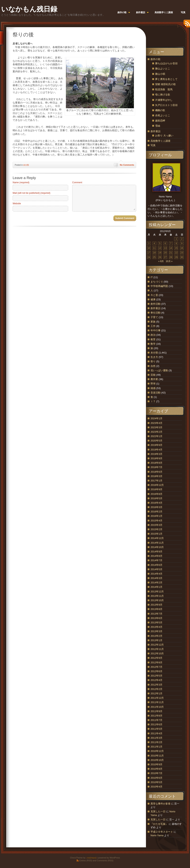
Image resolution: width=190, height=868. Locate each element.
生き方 (154, 357)
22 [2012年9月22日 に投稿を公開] (176, 253)
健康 (153, 299)
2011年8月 (156, 716)
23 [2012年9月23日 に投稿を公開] (182, 253)
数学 (153, 344)
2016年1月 (156, 516)
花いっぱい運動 (159, 370)
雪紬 (158, 126)
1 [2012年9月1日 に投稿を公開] (176, 239)
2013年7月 (156, 614)
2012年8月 (156, 662)
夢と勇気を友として (166, 79)
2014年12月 (157, 538)
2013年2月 (156, 636)
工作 (153, 326)
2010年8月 (156, 769)
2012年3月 (156, 685)
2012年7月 (156, 667)
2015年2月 (156, 529)
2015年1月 (156, 534)
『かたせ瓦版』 (159, 824)
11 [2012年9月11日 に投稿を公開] (154, 248)
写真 (153, 145)
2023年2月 (156, 432)
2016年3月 (156, 507)
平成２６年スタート (162, 832)
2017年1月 (156, 481)
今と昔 (154, 295)
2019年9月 (156, 445)
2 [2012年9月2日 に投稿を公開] (182, 239)
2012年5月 (156, 676)
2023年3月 (156, 427)
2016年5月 (156, 498)
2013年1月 (156, 640)
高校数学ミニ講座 (161, 141)
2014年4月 (156, 574)
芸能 (153, 375)
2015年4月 (156, 521)
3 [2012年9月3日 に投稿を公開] (149, 243)
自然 (153, 366)
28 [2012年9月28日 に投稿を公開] (171, 257)
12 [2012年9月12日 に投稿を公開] (160, 248)
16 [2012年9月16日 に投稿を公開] (182, 248)
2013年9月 (156, 605)
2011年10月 (157, 707)
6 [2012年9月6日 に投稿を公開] (165, 243)
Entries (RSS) (86, 861)
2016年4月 (156, 503)
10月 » (169, 261)
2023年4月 (156, 423)
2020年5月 (156, 441)
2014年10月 (157, 547)
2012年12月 (157, 645)
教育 (153, 339)
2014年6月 (156, 565)
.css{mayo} (91, 858)
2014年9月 (156, 552)
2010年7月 (156, 773)
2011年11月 (157, 702)
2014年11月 (157, 543)
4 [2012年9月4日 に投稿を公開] (154, 243)
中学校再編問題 (159, 286)
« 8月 (161, 261)
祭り (153, 361)
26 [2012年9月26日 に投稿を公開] (160, 257)
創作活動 (156, 304)
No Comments (127, 165)
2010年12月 (157, 751)
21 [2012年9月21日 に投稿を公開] (171, 253)
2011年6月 (156, 724)
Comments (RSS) (105, 861)
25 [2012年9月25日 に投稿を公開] (154, 257)
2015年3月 (156, 525)
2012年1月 (156, 693)
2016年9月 (156, 489)
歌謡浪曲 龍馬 (164, 89)
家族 (153, 322)
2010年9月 (156, 764)
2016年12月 (157, 485)
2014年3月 (156, 578)
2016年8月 (156, 494)
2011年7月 (156, 720)
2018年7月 (156, 467)
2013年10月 (157, 600)
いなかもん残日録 (29, 9)
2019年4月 (156, 450)
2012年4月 (156, 680)
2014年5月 (156, 569)
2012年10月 (157, 653)
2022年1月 (156, 436)
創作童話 (156, 131)
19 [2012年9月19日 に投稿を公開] (160, 253)
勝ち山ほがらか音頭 (166, 63)
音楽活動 (156, 393)
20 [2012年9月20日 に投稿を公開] (165, 253)
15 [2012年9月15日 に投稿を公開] (176, 248)
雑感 (153, 388)
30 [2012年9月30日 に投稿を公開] (182, 257)
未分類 (26, 165)
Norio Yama (157, 835)
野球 (153, 384)
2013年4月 (156, 627)
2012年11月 (157, 649)
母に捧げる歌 (163, 95)
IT (152, 277)
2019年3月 (156, 454)
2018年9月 (156, 458)
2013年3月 (156, 631)
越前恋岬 (160, 121)
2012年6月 (156, 671)
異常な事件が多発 (161, 804)
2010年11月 (157, 756)
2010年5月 (156, 782)
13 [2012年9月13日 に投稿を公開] (165, 248)
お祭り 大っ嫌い (164, 136)
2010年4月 (156, 787)
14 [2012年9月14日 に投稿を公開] (171, 248)
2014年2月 (156, 583)
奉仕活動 (156, 313)
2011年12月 (157, 698)
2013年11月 (157, 596)
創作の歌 (156, 59)
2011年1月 (156, 747)
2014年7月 (156, 560)
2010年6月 (156, 778)
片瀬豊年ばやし (164, 100)
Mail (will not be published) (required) (32, 193)
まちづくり (157, 282)
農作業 (154, 379)
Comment (77, 182)
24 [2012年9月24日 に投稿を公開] (149, 257)
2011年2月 (156, 742)
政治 (153, 335)
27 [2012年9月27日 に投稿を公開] (165, 257)
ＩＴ (153, 401)
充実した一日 (158, 811)
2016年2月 (156, 512)
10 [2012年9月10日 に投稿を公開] (149, 248)
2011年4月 (156, 733)
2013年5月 (156, 623)
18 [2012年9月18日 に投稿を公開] (154, 253)
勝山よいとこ (163, 69)
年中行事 (156, 330)
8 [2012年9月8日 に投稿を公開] (176, 243)
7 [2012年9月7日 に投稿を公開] (171, 243)
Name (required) (21, 182)
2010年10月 (157, 760)
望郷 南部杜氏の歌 (165, 84)
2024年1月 (156, 418)
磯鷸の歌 (160, 110)
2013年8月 (156, 609)
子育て (154, 317)
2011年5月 (156, 729)
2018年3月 (156, 476)
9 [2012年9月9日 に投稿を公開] (182, 243)
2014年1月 (156, 587)
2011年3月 (156, 738)
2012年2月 (156, 689)
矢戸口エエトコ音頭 (166, 105)
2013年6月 (156, 618)
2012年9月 (156, 658)
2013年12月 (157, 592)
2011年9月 (156, 711)
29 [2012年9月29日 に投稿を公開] (176, 257)
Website (17, 204)
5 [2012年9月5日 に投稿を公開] (160, 243)
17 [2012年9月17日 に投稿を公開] (149, 253)
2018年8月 (156, 463)
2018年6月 (156, 472)
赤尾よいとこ (163, 115)
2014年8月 (156, 556)
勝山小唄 (160, 74)
